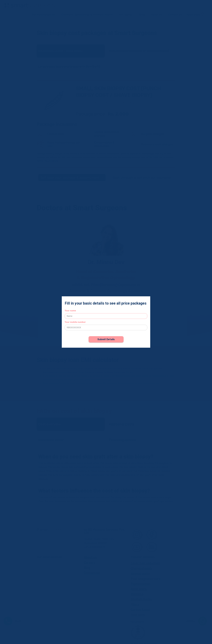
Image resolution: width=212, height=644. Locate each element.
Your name (70, 311)
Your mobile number (75, 322)
